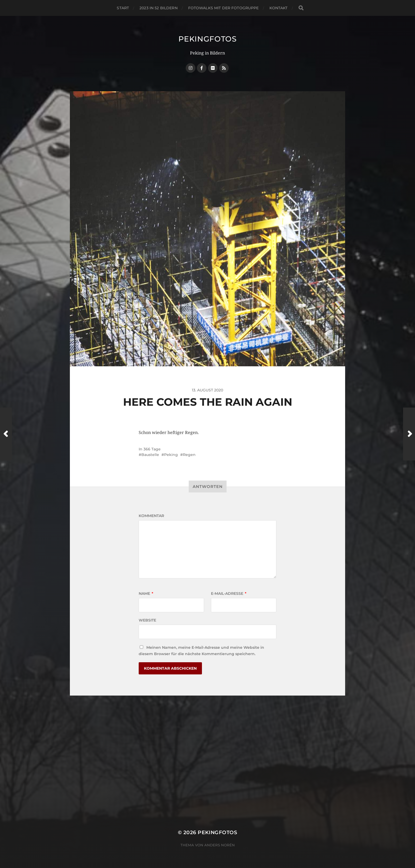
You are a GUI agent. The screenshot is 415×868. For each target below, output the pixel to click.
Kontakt (279, 8)
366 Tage (152, 449)
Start (123, 8)
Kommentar (151, 516)
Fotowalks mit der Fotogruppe (224, 8)
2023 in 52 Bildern (159, 8)
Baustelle (150, 455)
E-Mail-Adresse (229, 593)
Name (146, 593)
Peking (171, 455)
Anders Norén (220, 845)
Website (147, 620)
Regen (189, 455)
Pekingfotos (207, 39)
